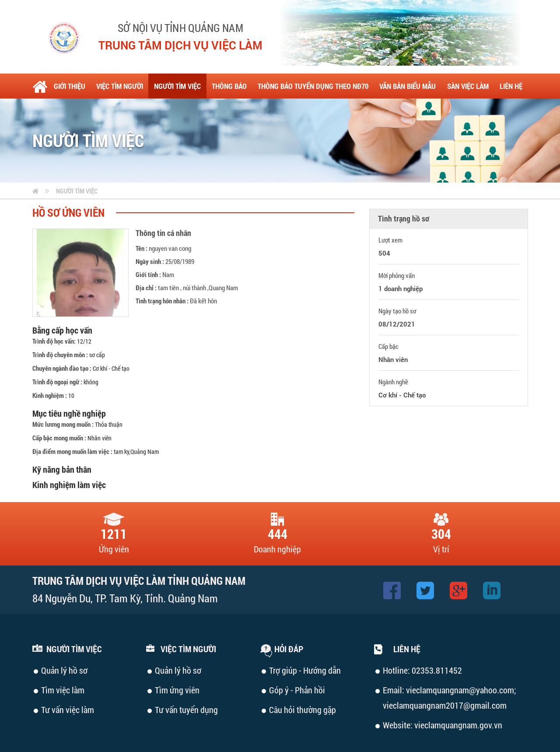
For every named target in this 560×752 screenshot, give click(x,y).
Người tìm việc (77, 191)
